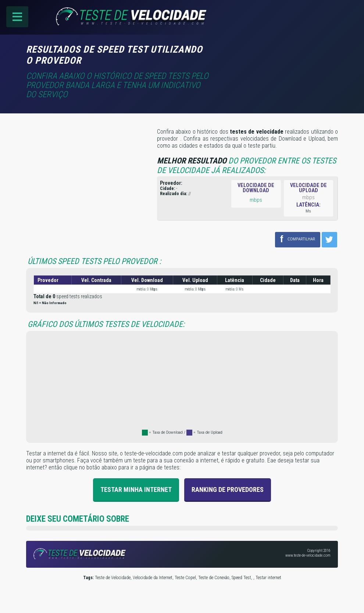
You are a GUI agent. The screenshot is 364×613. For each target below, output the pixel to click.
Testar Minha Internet (136, 489)
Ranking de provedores (228, 489)
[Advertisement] (276, 54)
